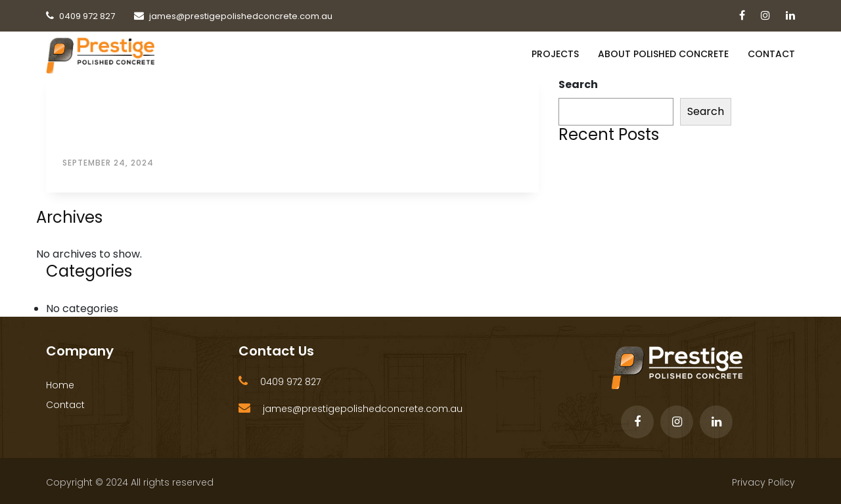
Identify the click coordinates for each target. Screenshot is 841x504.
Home (60, 385)
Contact (771, 54)
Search (578, 84)
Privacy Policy (763, 482)
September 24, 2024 (108, 163)
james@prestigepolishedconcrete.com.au (363, 409)
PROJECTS (555, 54)
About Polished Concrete (663, 54)
